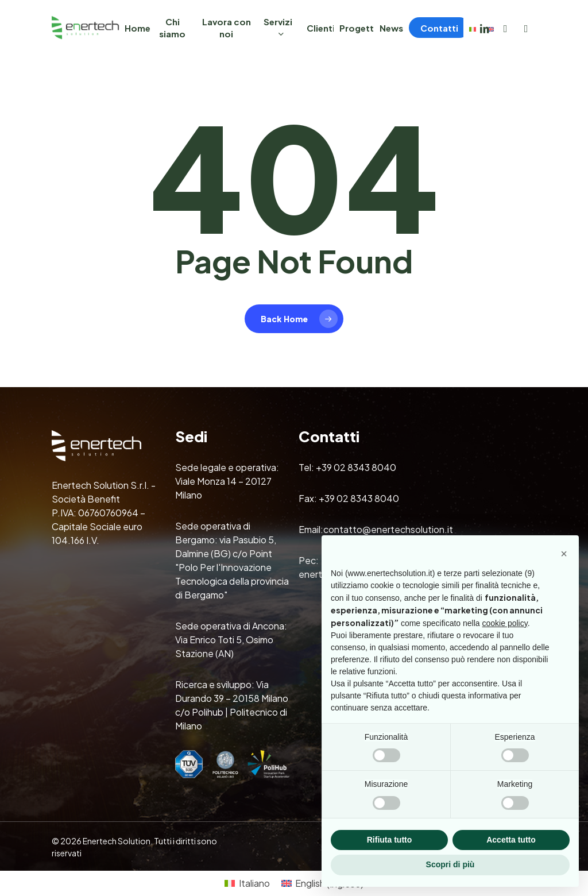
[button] (564, 554)
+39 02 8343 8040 (356, 467)
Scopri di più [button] (450, 864)
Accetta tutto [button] (511, 840)
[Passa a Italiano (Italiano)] (247, 884)
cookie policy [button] (505, 623)
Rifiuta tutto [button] (390, 840)
